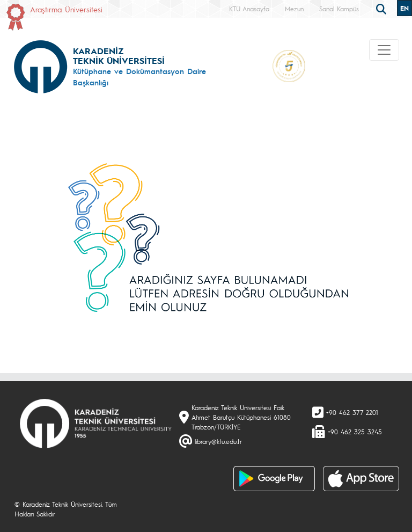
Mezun (294, 9)
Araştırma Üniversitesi (66, 9)
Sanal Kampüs (339, 9)
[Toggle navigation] (384, 50)
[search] (382, 8)
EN (404, 8)
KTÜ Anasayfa (249, 9)
